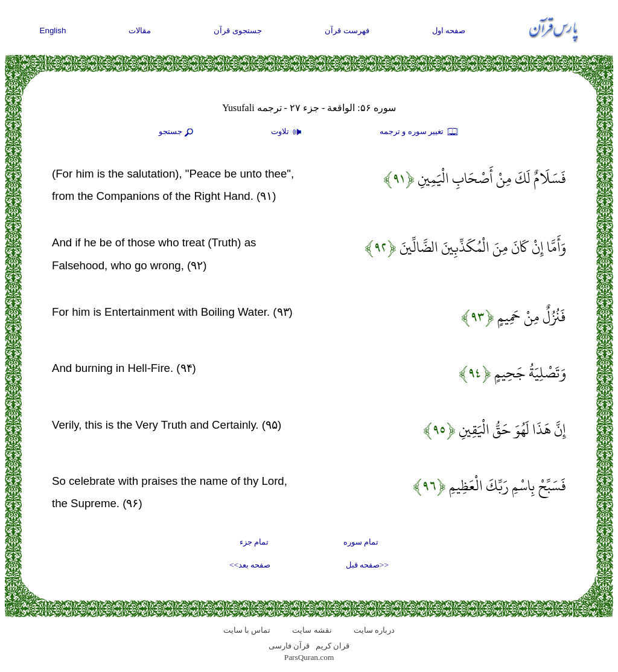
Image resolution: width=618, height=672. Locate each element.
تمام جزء (254, 542)
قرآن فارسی (289, 646)
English (53, 30)
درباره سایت (374, 630)
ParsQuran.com (309, 657)
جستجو (177, 132)
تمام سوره (361, 542)
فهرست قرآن (347, 30)
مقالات (140, 30)
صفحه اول (449, 30)
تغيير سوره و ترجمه (419, 132)
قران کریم (333, 646)
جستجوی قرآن (238, 30)
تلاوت (288, 132)
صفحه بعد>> (250, 565)
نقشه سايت (312, 630)
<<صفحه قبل (367, 565)
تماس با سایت (247, 630)
